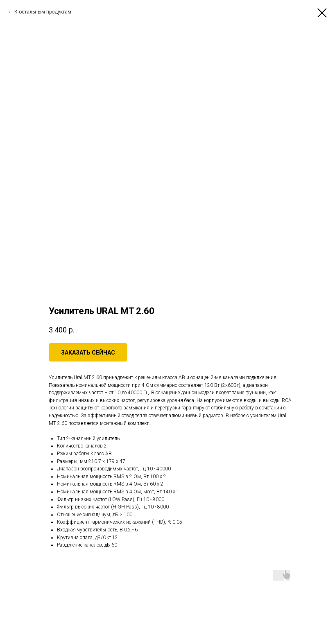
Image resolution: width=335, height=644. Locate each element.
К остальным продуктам (43, 12)
